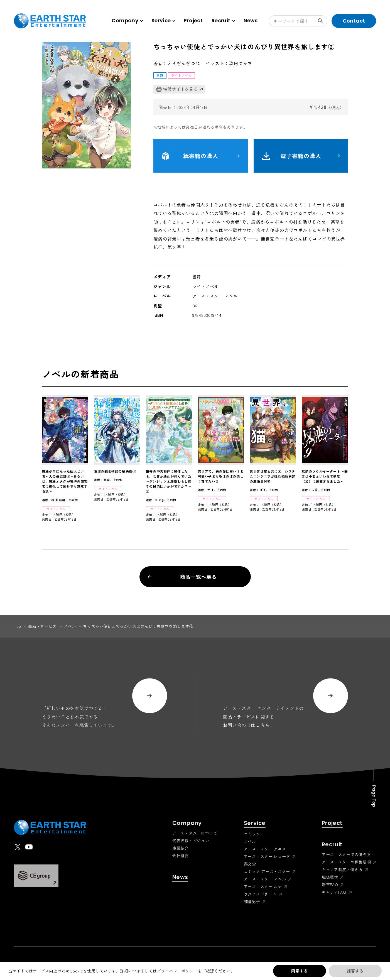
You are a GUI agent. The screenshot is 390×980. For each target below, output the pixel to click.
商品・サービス (42, 626)
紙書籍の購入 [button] (201, 156)
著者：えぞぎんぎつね (177, 63)
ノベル (70, 626)
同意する (299, 971)
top (18, 626)
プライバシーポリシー (177, 971)
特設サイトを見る (177, 89)
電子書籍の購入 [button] (301, 156)
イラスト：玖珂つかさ (229, 63)
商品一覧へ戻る (182, 577)
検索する (323, 21)
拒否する (355, 971)
